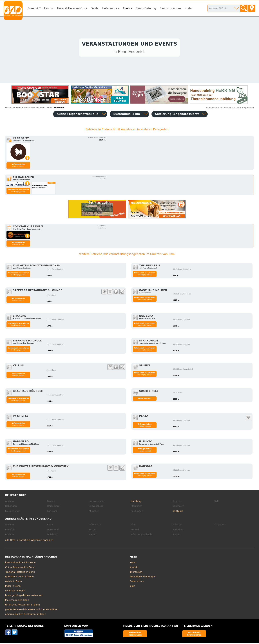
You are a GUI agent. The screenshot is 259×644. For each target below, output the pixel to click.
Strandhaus (149, 341)
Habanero (21, 442)
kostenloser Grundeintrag (194, 635)
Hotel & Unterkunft (70, 8)
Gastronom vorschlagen (135, 635)
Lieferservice (111, 8)
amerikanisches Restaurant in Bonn (26, 615)
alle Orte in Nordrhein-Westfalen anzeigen (29, 541)
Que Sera (146, 317)
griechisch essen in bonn (19, 577)
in (14, 108)
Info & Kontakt (145, 399)
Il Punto (146, 442)
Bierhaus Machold (27, 341)
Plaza (144, 417)
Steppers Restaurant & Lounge (37, 291)
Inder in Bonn (13, 587)
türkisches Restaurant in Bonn (23, 606)
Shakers (19, 317)
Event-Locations (170, 8)
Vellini (18, 366)
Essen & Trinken (38, 8)
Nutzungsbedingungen (143, 577)
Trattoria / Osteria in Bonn (20, 573)
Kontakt (134, 568)
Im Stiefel (21, 417)
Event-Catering (146, 8)
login (132, 587)
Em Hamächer (23, 178)
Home (133, 563)
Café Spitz (21, 139)
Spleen (144, 366)
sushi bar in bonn (15, 592)
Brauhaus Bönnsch (28, 392)
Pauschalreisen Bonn (17, 601)
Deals (95, 8)
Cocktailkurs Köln (28, 227)
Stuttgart (178, 512)
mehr (189, 8)
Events (127, 8)
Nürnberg (136, 502)
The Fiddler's (150, 266)
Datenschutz (137, 582)
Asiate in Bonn (14, 582)
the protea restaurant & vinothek (41, 467)
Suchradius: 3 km (127, 115)
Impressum (136, 573)
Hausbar (146, 467)
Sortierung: (177, 115)
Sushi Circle (149, 392)
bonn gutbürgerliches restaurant (24, 596)
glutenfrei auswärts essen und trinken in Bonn (32, 610)
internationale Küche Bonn (20, 563)
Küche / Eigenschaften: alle (78, 115)
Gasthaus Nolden (153, 291)
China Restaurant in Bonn (20, 568)
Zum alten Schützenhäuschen (37, 266)
